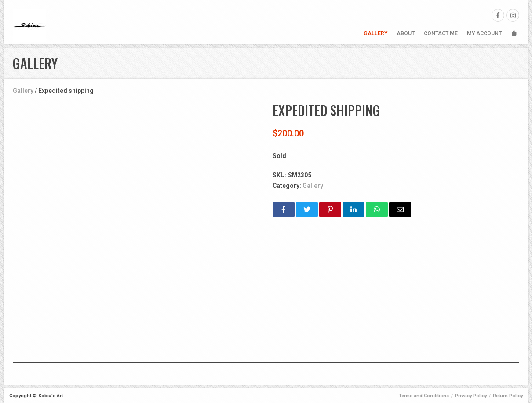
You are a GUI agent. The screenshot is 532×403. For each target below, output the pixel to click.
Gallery (375, 33)
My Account (484, 33)
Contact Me (441, 33)
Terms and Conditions (424, 396)
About (406, 33)
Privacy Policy (471, 396)
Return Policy (508, 396)
